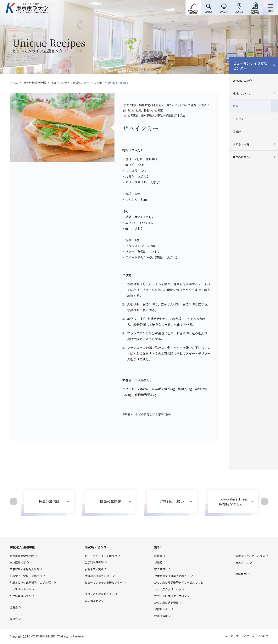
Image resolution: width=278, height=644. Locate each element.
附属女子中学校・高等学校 (26, 576)
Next (264, 501)
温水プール (242, 563)
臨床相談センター (96, 601)
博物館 (158, 563)
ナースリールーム (20, 589)
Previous (14, 501)
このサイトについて (256, 636)
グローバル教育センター (100, 594)
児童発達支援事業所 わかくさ (172, 576)
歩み (236, 106)
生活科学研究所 (94, 563)
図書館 (158, 556)
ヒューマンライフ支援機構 (101, 556)
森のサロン (161, 569)
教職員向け (242, 574)
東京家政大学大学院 (22, 556)
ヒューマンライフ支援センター (70, 83)
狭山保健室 (161, 616)
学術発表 (238, 119)
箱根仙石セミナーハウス (250, 556)
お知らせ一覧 (241, 144)
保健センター (162, 609)
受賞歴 (237, 132)
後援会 (14, 607)
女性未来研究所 (94, 569)
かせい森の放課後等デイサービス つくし (179, 583)
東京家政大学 (18, 563)
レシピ (98, 83)
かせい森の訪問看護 (166, 603)
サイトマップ (231, 636)
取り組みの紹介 (242, 81)
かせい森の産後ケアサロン (170, 596)
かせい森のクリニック (168, 589)
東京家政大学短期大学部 (25, 569)
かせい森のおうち (20, 596)
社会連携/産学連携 (34, 83)
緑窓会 (14, 619)
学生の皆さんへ (242, 157)
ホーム (14, 83)
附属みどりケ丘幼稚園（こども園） (31, 583)
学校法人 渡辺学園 (22, 547)
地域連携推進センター (98, 576)
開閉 (275, 106)
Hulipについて (242, 93)
